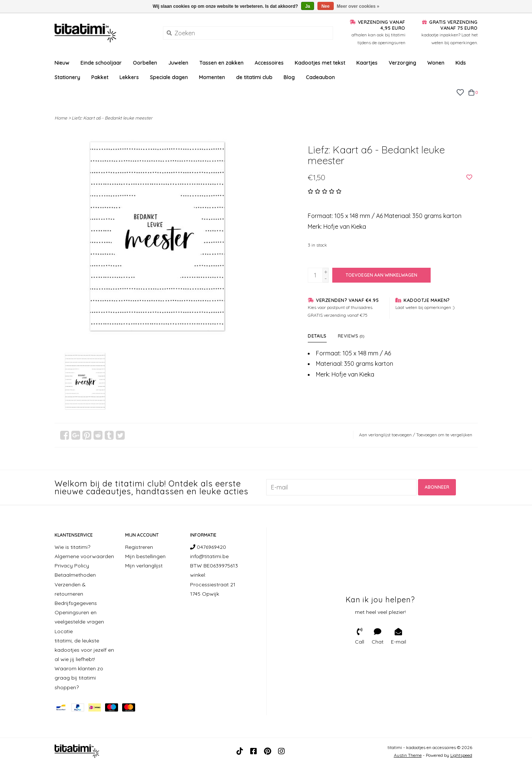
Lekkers (129, 77)
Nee (326, 6)
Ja (308, 6)
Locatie (64, 631)
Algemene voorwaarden (84, 556)
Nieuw (62, 63)
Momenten (212, 77)
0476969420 (208, 547)
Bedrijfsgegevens (76, 603)
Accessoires (269, 63)
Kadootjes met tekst (320, 63)
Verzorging (402, 63)
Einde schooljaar (101, 63)
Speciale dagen (169, 77)
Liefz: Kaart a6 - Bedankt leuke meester (112, 118)
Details (317, 336)
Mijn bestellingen (145, 556)
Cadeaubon (320, 77)
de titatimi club (254, 77)
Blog (289, 77)
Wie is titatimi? (72, 547)
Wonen (436, 63)
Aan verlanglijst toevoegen (385, 435)
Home (61, 118)
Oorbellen (145, 63)
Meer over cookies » (358, 6)
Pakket (100, 77)
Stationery (67, 77)
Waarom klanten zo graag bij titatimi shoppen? (79, 678)
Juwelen (178, 63)
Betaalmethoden (75, 575)
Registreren (139, 547)
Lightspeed (461, 755)
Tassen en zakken (221, 63)
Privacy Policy (72, 566)
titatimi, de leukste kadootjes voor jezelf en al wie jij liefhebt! (84, 650)
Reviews (351, 336)
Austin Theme (408, 755)
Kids (461, 63)
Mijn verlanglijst (144, 566)
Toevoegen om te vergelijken (444, 435)
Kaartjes (367, 63)
